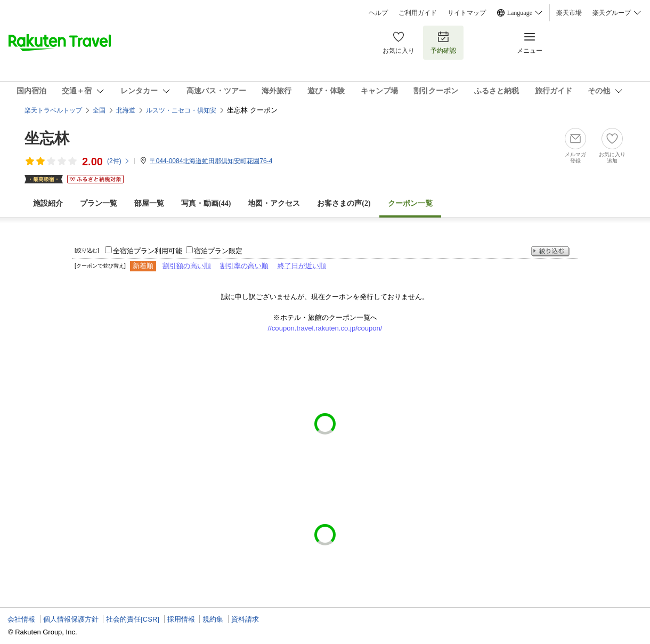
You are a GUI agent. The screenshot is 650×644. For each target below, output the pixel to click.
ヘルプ (378, 13)
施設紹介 (48, 203)
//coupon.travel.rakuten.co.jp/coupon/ (325, 328)
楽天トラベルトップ (53, 110)
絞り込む (550, 251)
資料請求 (245, 619)
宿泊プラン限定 (218, 251)
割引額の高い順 (187, 266)
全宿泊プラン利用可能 (148, 251)
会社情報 (21, 619)
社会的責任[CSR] (133, 619)
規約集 (213, 619)
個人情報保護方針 (71, 619)
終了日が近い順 (302, 266)
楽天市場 (569, 13)
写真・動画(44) (206, 203)
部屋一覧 (149, 203)
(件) (119, 161)
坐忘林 (47, 138)
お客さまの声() (344, 203)
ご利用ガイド (418, 13)
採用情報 (181, 619)
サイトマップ (467, 13)
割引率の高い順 (244, 266)
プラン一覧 (99, 203)
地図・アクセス (274, 203)
